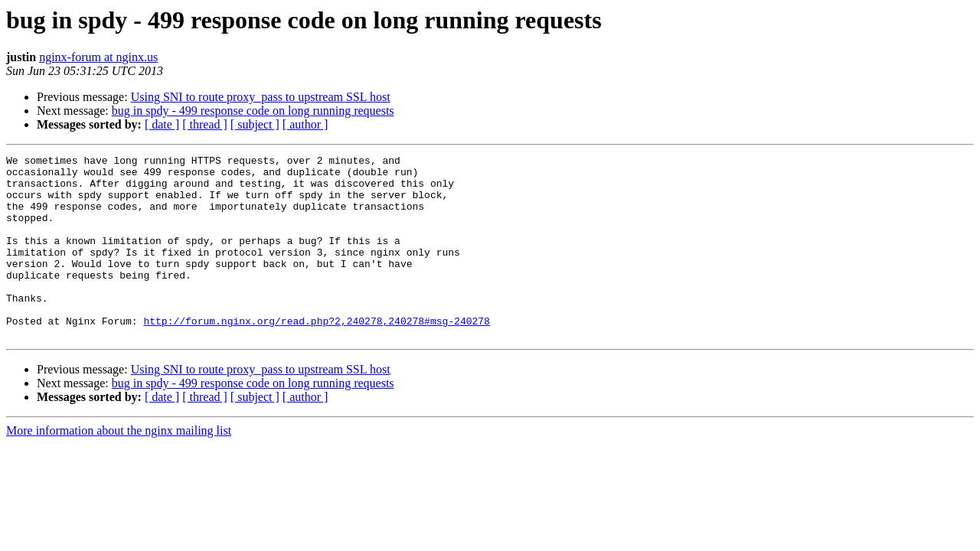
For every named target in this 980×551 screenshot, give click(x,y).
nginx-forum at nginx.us (98, 57)
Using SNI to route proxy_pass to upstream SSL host (261, 97)
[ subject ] (255, 124)
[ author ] (305, 124)
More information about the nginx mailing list (119, 467)
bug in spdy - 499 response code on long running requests (253, 111)
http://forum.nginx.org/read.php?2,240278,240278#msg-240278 (316, 355)
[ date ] (162, 124)
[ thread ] (205, 124)
